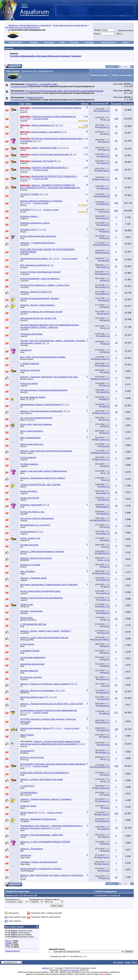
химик (104, 737)
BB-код (8, 941)
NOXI (22, 844)
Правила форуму (13, 951)
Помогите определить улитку (35, 223)
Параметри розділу (99, 75)
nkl (21, 407)
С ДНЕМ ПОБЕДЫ (30, 364)
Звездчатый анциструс (32, 444)
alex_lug (23, 134)
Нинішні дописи (108, 42)
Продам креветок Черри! (33, 397)
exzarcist (24, 112)
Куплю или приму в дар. (32, 512)
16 (116, 877)
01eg (105, 466)
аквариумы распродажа (32, 664)
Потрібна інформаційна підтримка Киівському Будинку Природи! (46, 56)
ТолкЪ (104, 385)
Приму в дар (27, 604)
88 (116, 178)
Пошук (125, 42)
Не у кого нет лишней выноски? (36, 418)
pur (21, 686)
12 (116, 492)
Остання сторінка (40, 119)
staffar (104, 399)
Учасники (74, 42)
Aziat (22, 196)
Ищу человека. (28, 571)
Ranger (23, 232)
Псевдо (97, 30)
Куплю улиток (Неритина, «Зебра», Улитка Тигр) (45, 285)
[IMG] (8, 945)
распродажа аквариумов (33, 657)
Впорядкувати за (36, 899)
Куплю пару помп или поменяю (36, 424)
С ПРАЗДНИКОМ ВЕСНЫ (33, 624)
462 (116, 119)
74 (116, 230)
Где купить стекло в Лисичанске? (37, 518)
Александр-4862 (27, 640)
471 (116, 712)
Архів (128, 962)
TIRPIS (23, 737)
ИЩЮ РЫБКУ (27, 735)
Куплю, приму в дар (30, 538)
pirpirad (23, 301)
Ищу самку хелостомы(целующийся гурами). (43, 357)
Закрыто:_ (38, 243)
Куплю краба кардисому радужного (38, 236)
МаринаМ (103, 507)
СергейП (24, 514)
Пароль (97, 34)
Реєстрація (49, 42)
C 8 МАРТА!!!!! (27, 786)
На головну (118, 962)
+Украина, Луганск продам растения (39, 862)
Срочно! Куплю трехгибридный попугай (40, 272)
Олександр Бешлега (19, 86)
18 (116, 343)
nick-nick (24, 314)
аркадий (103, 699)
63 (116, 698)
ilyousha (23, 554)
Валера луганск (27, 359)
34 (116, 405)
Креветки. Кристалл (30, 370)
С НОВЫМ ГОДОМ (30, 651)
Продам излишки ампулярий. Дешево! (40, 298)
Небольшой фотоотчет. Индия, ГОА (38, 318)
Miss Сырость (101, 179)
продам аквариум (29, 671)
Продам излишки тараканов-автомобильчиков (44, 390)
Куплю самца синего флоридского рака (40, 591)
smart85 (104, 829)
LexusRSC (24, 245)
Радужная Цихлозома (31, 334)
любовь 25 (25, 540)
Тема (22, 104)
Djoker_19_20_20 (27, 399)
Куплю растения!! (29, 383)
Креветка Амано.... (30, 216)
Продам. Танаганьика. (31, 611)
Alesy (22, 473)
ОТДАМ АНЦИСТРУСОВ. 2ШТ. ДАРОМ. (40, 485)
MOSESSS (102, 553)
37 (116, 195)
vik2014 (23, 487)
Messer (104, 150)
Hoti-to (23, 730)
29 (116, 412)
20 (116, 506)
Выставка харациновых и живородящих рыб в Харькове (49, 585)
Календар (89, 42)
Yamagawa (102, 365)
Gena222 (103, 204)
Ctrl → (127, 67)
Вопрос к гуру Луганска (32, 757)
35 (116, 141)
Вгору (134, 962)
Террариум (26, 350)
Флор (22, 238)
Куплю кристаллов (30, 498)
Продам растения (29, 545)
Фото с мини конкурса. (32, 431)
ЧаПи (62, 42)
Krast (22, 307)
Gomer (23, 880)
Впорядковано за (13, 899)
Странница (25, 274)
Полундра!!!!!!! (27, 751)
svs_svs (104, 560)
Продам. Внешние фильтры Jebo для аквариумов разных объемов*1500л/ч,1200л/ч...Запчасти (50, 326)
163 (116, 813)
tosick (22, 808)
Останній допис (98, 103)
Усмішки (9, 943)
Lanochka (24, 330)
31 (116, 126)
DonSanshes (102, 111)
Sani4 (22, 830)
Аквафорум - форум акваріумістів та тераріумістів (30, 25)
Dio (22, 547)
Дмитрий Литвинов (28, 620)
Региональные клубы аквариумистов (24, 27)
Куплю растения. (29, 491)
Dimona (23, 205)
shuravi (104, 142)
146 (116, 766)
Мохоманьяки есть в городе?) (35, 525)
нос (22, 440)
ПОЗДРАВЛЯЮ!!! (29, 793)
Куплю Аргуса (27, 644)
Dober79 (103, 633)
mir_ (105, 120)
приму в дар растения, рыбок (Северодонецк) (44, 471)
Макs (22, 646)
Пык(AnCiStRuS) (100, 520)
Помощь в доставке (30, 565)
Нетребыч (24, 753)
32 (116, 110)
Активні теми (15, 42)
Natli (105, 344)
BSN (22, 427)
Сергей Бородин (27, 871)
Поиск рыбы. (27, 618)
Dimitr (105, 433)
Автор (28, 104)
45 (116, 691)
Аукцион (34, 42)
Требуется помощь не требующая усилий (41, 312)
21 (116, 266)
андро (23, 574)
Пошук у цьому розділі (122, 75)
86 (116, 259)
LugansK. (24, 336)
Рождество (26, 855)
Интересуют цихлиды (31, 677)
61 (116, 149)
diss (22, 261)
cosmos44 (24, 281)
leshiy (104, 231)
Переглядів (128, 104)
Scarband (24, 613)
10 (116, 619)
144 (116, 170)
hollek (105, 713)
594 (116, 203)
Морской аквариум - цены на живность (40, 278)
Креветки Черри (28, 806)
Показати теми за (52, 899)
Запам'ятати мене (124, 30)
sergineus (24, 218)
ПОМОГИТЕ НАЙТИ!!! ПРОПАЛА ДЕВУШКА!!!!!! (45, 773)
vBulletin (46, 968)
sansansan (102, 127)
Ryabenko (103, 706)
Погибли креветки (29, 464)
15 (116, 162)
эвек (105, 134)
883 (116, 211)
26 (116, 133)
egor (22, 851)
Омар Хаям (102, 170)
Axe (105, 808)
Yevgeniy (24, 521)
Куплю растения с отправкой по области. (41, 869)
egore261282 (102, 245)
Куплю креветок (28, 457)
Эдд (22, 699)
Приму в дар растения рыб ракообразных (42, 598)
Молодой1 (24, 254)
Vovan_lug (24, 760)
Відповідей (116, 104)
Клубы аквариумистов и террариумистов (70, 25)
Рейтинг (85, 104)
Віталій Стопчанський (70, 970)
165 (116, 729)
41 (116, 744)
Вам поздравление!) (30, 438)
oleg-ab (104, 260)
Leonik (104, 212)
